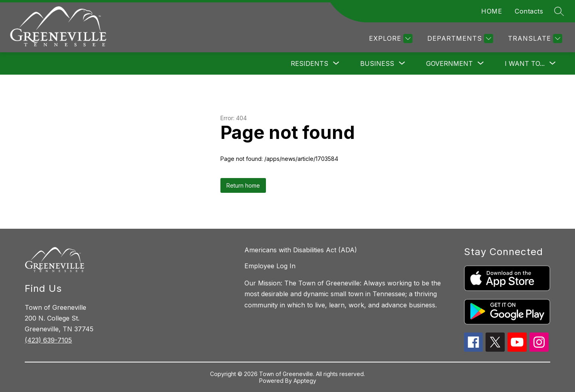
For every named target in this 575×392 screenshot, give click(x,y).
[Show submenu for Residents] (309, 63)
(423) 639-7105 (48, 340)
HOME (492, 11)
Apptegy (305, 381)
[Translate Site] (534, 39)
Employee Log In (270, 266)
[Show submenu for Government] (449, 63)
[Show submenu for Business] (377, 63)
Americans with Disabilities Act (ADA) (301, 250)
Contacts (529, 11)
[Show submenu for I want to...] (525, 63)
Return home (243, 185)
